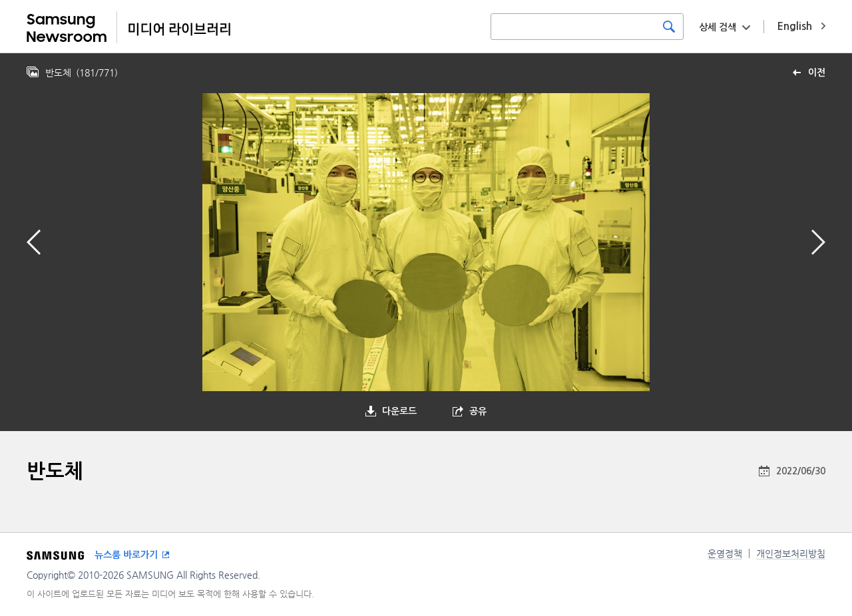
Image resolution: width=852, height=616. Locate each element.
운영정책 (725, 553)
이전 (817, 73)
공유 (478, 411)
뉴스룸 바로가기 (126, 555)
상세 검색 (718, 27)
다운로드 (399, 411)
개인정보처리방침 (791, 553)
